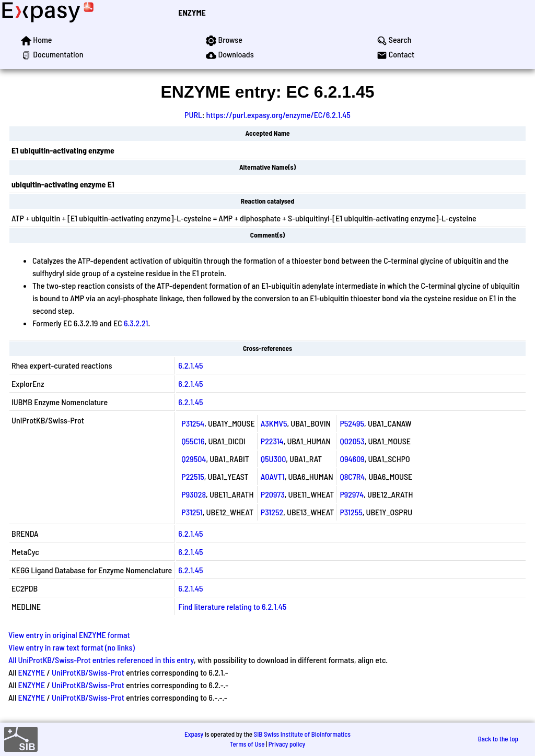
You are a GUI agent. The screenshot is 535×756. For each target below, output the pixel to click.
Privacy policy (287, 744)
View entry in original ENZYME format (69, 635)
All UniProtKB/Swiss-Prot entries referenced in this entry (101, 660)
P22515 (193, 476)
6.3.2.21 (136, 323)
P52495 (352, 423)
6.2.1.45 (190, 365)
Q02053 (352, 441)
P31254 (193, 423)
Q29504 (194, 459)
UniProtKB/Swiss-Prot (88, 672)
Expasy (194, 734)
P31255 (351, 512)
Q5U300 (274, 459)
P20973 (273, 494)
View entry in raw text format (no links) (72, 647)
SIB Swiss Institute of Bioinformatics (302, 734)
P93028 (194, 494)
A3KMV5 (274, 423)
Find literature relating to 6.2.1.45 (232, 606)
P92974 (352, 494)
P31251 (192, 512)
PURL (193, 115)
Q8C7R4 (352, 476)
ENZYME (192, 12)
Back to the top (498, 739)
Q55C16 (193, 441)
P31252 (272, 512)
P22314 (272, 441)
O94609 (352, 459)
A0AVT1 (273, 476)
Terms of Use (247, 744)
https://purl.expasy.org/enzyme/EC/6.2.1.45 (278, 115)
